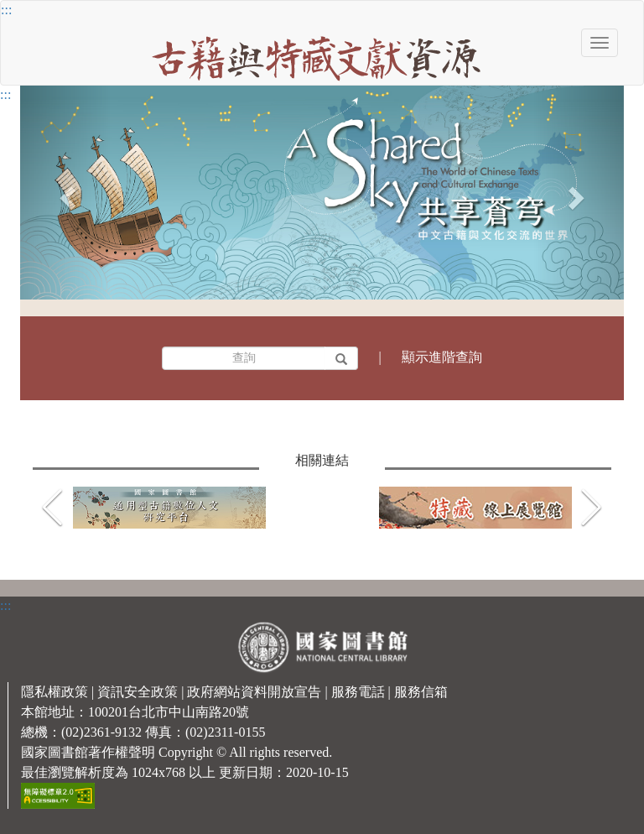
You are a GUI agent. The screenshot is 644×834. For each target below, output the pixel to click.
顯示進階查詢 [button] (442, 357)
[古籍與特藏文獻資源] (316, 55)
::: (6, 10)
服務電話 (358, 692)
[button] (592, 508)
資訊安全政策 (138, 692)
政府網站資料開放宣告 (254, 692)
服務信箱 (421, 692)
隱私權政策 (55, 692)
